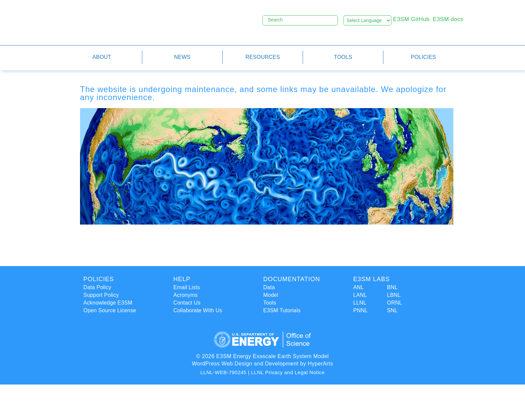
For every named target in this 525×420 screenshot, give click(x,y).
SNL (392, 310)
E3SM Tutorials (282, 310)
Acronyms (186, 295)
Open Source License (110, 310)
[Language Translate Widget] (367, 20)
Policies (99, 279)
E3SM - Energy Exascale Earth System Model (147, 22)
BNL (392, 287)
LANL (360, 295)
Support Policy (101, 295)
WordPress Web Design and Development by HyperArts (262, 364)
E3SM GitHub (411, 19)
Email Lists (187, 287)
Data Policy (97, 287)
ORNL (395, 303)
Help (182, 279)
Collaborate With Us (198, 310)
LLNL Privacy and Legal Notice (288, 372)
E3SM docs (448, 19)
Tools (270, 303)
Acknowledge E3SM (108, 303)
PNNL (360, 310)
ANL (359, 287)
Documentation (291, 279)
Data (269, 287)
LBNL (394, 295)
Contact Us (187, 303)
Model (271, 295)
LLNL (360, 303)
